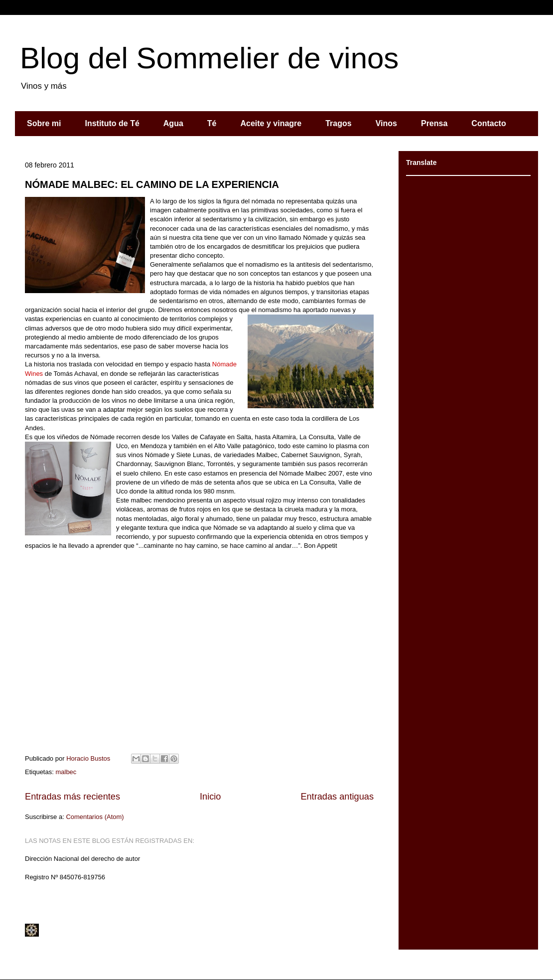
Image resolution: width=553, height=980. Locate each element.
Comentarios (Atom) (95, 817)
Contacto (488, 123)
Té (212, 123)
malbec (66, 772)
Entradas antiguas (337, 797)
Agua (173, 123)
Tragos (338, 123)
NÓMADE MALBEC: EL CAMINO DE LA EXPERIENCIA (152, 184)
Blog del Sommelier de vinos (209, 58)
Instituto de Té (112, 123)
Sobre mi (44, 123)
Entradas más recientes (72, 797)
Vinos (386, 123)
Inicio (210, 797)
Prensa (434, 123)
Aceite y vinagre (271, 123)
